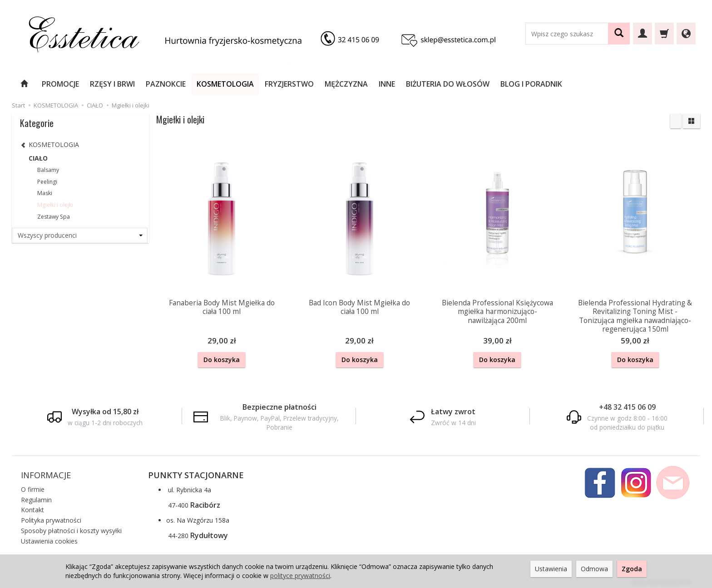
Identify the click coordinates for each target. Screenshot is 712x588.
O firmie (33, 486)
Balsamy (48, 170)
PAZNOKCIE (166, 84)
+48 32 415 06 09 (627, 405)
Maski (45, 193)
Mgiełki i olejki (55, 205)
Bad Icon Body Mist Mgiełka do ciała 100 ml (359, 306)
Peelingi (47, 182)
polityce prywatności (300, 576)
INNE (387, 84)
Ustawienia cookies (49, 538)
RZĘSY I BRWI (112, 84)
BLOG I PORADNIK (531, 84)
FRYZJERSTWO (289, 84)
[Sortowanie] (676, 121)
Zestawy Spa (54, 217)
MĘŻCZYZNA (346, 84)
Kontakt (32, 507)
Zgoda (632, 569)
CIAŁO (38, 158)
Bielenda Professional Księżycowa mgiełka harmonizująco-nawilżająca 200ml (497, 311)
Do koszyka (222, 360)
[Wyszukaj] (619, 34)
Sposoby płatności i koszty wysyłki (71, 527)
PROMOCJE (60, 84)
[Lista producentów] (80, 235)
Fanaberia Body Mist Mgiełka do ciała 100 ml (222, 306)
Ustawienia (551, 569)
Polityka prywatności (51, 517)
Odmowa (594, 569)
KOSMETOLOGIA (225, 84)
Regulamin (36, 496)
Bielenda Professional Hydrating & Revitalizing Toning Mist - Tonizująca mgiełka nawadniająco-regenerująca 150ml (635, 315)
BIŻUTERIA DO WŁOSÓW (448, 84)
